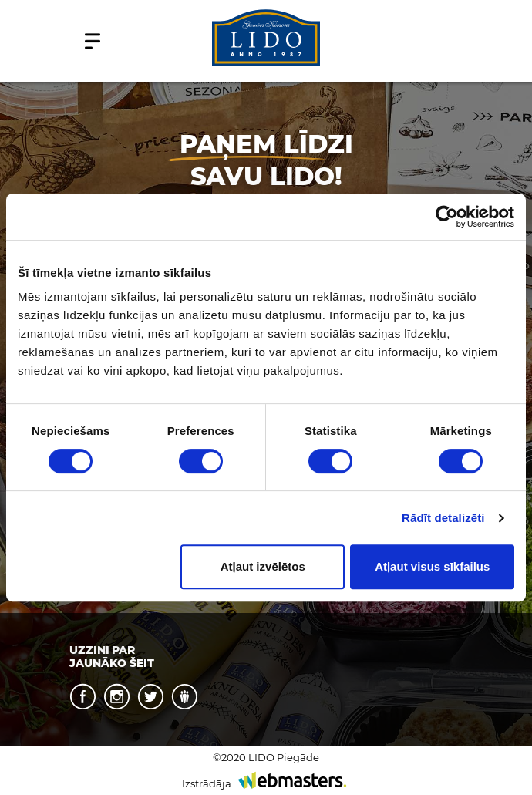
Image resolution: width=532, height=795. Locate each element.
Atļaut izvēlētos (263, 566)
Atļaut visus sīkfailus (432, 566)
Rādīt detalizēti (443, 518)
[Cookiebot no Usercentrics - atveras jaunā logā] (447, 217)
